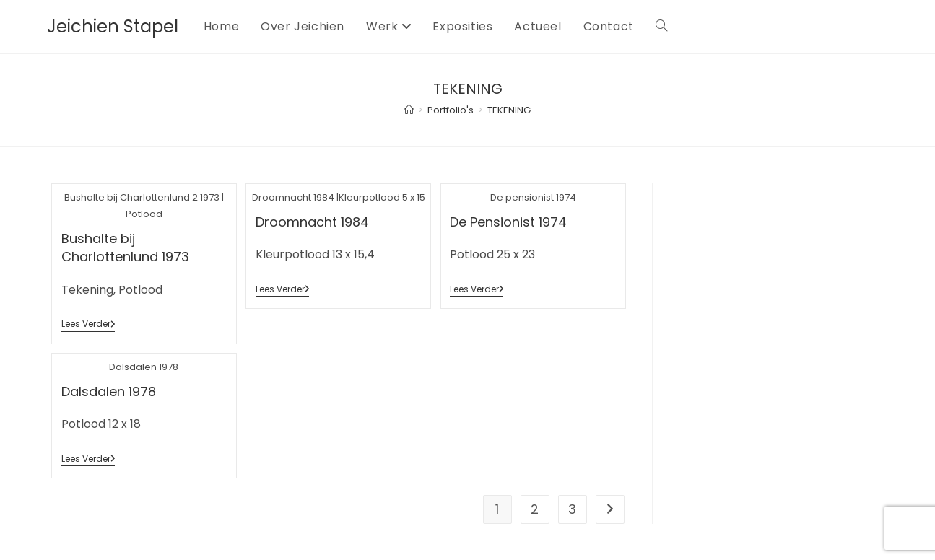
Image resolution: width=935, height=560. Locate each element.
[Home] (409, 110)
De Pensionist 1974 (508, 222)
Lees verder (88, 325)
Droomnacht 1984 (312, 222)
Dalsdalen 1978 (109, 391)
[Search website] (661, 27)
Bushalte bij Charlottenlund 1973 (125, 248)
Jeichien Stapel (113, 26)
